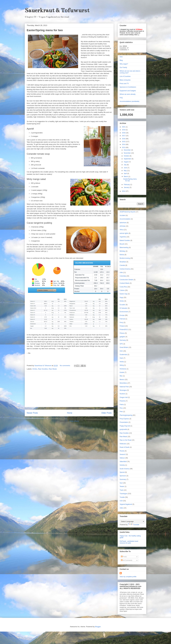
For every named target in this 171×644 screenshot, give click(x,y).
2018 (124, 133)
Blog (121, 60)
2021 (124, 127)
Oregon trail (124, 397)
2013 (124, 147)
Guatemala (123, 355)
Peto (121, 412)
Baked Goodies (125, 240)
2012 (124, 191)
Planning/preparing (126, 415)
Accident (123, 215)
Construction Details (126, 280)
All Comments (127, 560)
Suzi (121, 483)
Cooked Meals (124, 283)
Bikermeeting (124, 247)
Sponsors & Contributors (128, 87)
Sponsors (123, 476)
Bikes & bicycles (125, 80)
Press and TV (124, 84)
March (126, 177)
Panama (122, 401)
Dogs (121, 298)
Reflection (123, 444)
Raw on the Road (125, 440)
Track (122, 490)
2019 (124, 130)
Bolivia (122, 255)
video (121, 508)
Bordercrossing (125, 258)
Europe (122, 315)
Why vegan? (124, 64)
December (127, 150)
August (126, 162)
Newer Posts (32, 413)
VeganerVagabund (126, 504)
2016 (124, 139)
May (125, 171)
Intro (121, 57)
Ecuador (122, 305)
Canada (122, 265)
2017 (124, 136)
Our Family (123, 67)
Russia (122, 451)
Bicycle (122, 244)
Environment (124, 312)
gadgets (122, 337)
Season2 (123, 454)
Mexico (122, 380)
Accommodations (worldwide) (130, 101)
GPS (121, 344)
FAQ (121, 98)
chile (121, 273)
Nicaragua (123, 390)
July (125, 165)
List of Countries (125, 76)
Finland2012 (124, 330)
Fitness (122, 333)
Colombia (123, 276)
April (125, 174)
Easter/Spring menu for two (45, 30)
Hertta (122, 362)
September (128, 159)
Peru (121, 408)
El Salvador (123, 308)
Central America (125, 269)
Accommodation (125, 219)
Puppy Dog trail (125, 426)
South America (125, 469)
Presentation (124, 422)
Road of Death (124, 447)
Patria (122, 405)
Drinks (35, 369)
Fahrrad (122, 319)
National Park (124, 387)
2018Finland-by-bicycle (127, 212)
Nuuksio (122, 394)
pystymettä (123, 429)
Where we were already (128, 94)
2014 (124, 144)
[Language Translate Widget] (132, 521)
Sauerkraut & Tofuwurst (57, 10)
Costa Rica (123, 287)
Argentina (123, 237)
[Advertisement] (69, 389)
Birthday (122, 251)
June (126, 168)
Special (122, 472)
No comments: (65, 366)
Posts (124, 557)
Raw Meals (53, 369)
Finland (122, 326)
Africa (122, 230)
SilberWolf (123, 462)
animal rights (124, 233)
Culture (122, 290)
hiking (122, 365)
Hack (121, 358)
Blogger (98, 627)
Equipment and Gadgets (128, 91)
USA (121, 501)
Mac (121, 376)
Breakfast (123, 262)
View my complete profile (128, 577)
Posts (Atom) (74, 421)
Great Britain (124, 347)
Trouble (122, 497)
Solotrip (122, 465)
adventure (123, 223)
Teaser (122, 486)
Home (70, 413)
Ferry (121, 323)
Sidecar (122, 458)
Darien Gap (123, 294)
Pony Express (124, 419)
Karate (122, 372)
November (127, 153)
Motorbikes (123, 383)
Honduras (123, 369)
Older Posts (107, 413)
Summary (123, 479)
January (127, 187)
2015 (124, 142)
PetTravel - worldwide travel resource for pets (129, 542)
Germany (123, 340)
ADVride (122, 226)
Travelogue (123, 494)
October (127, 156)
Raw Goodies (43, 369)
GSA (121, 351)
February (127, 185)
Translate (134, 525)
